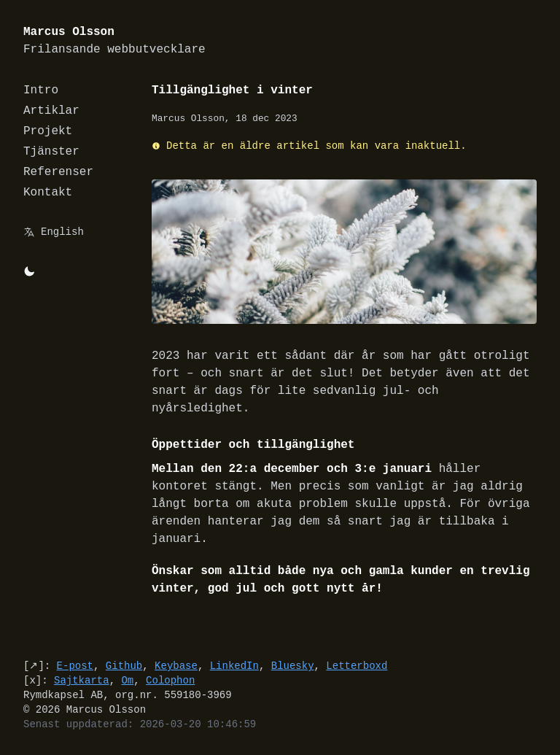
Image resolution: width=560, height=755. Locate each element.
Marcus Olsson (114, 41)
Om (127, 680)
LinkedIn (234, 666)
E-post (75, 666)
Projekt (48, 131)
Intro (41, 90)
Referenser (58, 172)
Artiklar (51, 111)
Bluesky (293, 666)
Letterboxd (357, 666)
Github (124, 666)
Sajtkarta (82, 680)
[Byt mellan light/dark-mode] (29, 271)
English (62, 232)
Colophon (170, 680)
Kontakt (48, 193)
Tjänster (51, 152)
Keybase (176, 666)
